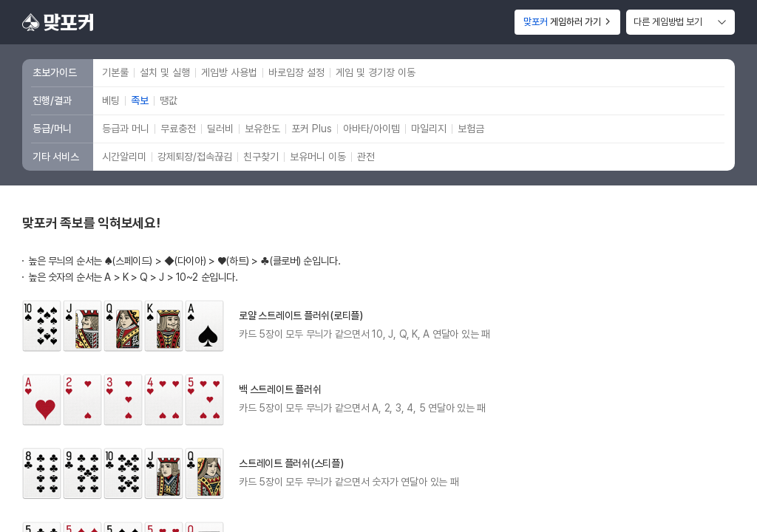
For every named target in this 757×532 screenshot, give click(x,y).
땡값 (169, 100)
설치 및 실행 (165, 72)
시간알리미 (124, 157)
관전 (366, 157)
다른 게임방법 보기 (668, 22)
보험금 (471, 129)
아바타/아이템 (371, 129)
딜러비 (220, 129)
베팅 (111, 100)
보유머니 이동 (318, 157)
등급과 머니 (126, 129)
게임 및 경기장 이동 (376, 72)
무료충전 (178, 129)
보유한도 (262, 129)
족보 (140, 100)
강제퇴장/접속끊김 (195, 157)
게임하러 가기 (567, 22)
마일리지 (429, 129)
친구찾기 (261, 157)
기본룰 (115, 72)
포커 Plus (312, 129)
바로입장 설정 (296, 72)
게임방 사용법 (229, 72)
